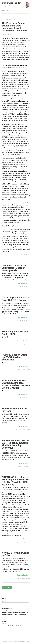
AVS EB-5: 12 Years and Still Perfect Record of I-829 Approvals (14, 268)
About (9, 11)
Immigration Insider (11, 3)
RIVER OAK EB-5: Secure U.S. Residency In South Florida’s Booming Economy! (15, 444)
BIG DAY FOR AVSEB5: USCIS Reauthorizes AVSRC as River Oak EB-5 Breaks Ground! (16, 384)
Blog (14, 11)
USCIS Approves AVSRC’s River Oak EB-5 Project (16, 299)
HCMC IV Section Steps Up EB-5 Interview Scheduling (14, 357)
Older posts (7, 587)
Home (3, 11)
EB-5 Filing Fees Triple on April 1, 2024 (15, 333)
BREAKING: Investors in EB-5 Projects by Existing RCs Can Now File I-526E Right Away (15, 481)
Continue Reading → (24, 284)
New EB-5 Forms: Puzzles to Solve (16, 554)
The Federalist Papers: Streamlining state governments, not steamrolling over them (14, 27)
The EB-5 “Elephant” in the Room (14, 410)
